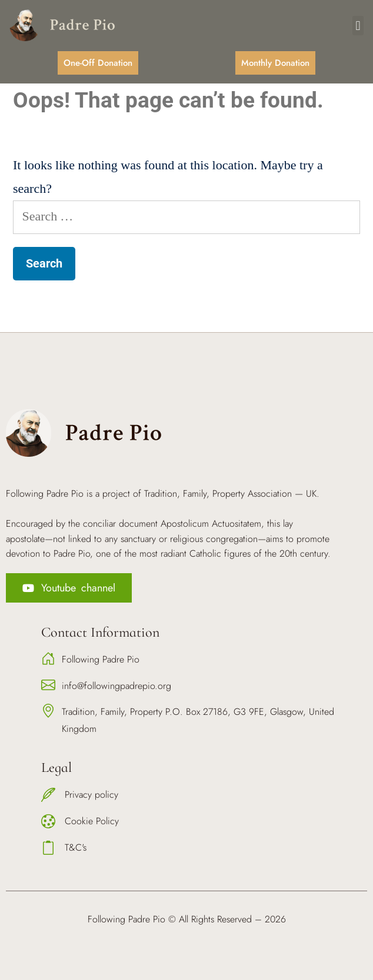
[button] (358, 26)
